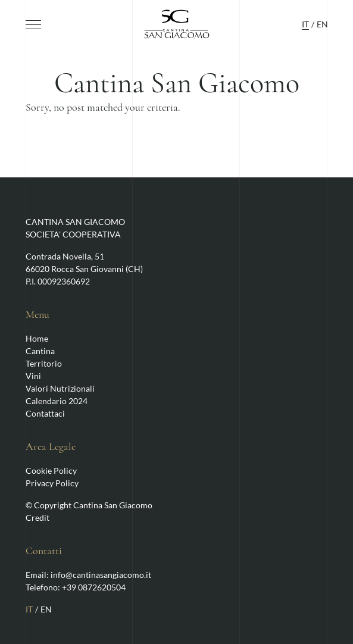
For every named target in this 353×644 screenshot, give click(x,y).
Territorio (44, 363)
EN (322, 24)
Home (37, 338)
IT (305, 24)
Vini (33, 376)
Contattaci (45, 413)
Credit (38, 518)
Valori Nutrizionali (60, 388)
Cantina (40, 351)
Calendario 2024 (57, 401)
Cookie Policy (51, 471)
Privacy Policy (52, 483)
